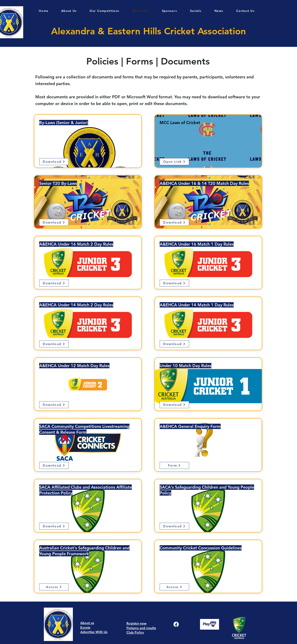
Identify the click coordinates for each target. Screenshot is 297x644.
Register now (136, 623)
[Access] (54, 587)
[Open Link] (174, 162)
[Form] (174, 465)
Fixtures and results (141, 628)
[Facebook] (176, 624)
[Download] (54, 162)
